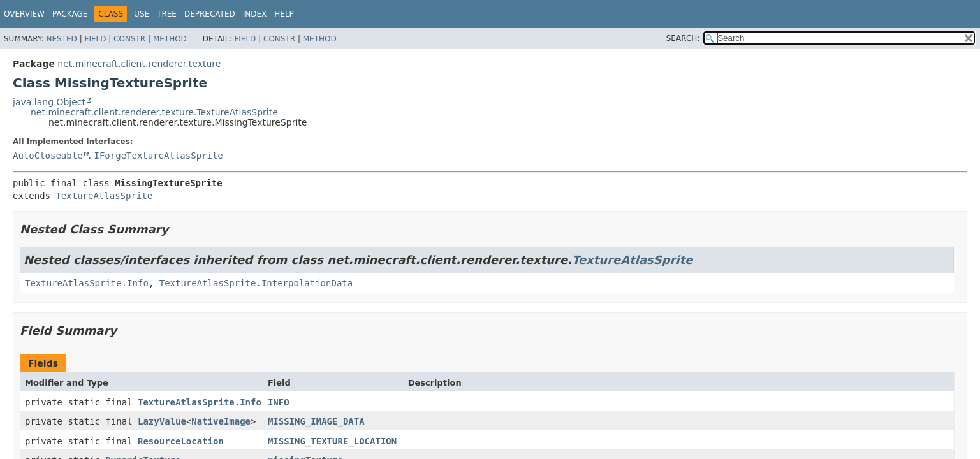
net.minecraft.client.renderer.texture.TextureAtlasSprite (154, 112)
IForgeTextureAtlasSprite (158, 156)
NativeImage (221, 421)
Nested (61, 39)
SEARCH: (683, 38)
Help (284, 14)
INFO (279, 402)
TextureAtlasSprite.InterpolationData (256, 283)
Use (142, 14)
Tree (167, 14)
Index (255, 14)
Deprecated (210, 14)
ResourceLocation (181, 441)
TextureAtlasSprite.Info (87, 283)
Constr (129, 39)
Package (70, 14)
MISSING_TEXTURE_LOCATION (332, 441)
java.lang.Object (49, 102)
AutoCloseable (48, 156)
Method (170, 39)
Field (95, 39)
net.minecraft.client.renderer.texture (139, 64)
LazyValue (162, 421)
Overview (24, 14)
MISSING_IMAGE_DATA (316, 421)
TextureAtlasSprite (104, 196)
